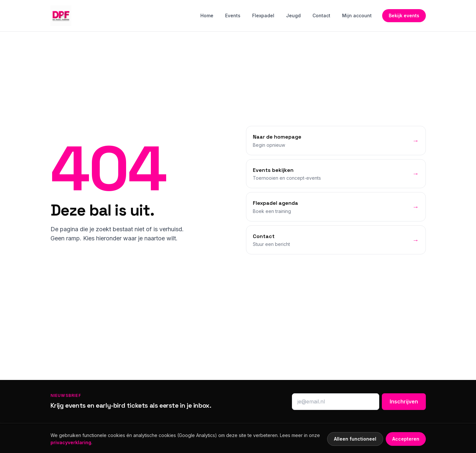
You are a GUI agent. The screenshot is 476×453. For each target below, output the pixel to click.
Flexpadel (263, 15)
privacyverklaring (71, 442)
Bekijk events (404, 15)
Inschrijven (404, 401)
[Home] (61, 16)
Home (207, 15)
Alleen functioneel (355, 439)
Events (233, 15)
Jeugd (293, 15)
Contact (321, 15)
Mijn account (357, 15)
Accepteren (406, 439)
